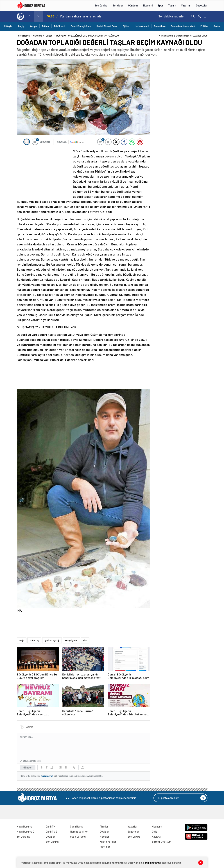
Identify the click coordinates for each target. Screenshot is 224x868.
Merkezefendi (142, 26)
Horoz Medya (23, 36)
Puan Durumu (78, 837)
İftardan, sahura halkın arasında (81, 16)
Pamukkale (160, 26)
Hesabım (157, 826)
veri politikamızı (152, 863)
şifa (85, 640)
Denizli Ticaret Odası (107, 26)
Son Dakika (101, 5)
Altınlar (104, 826)
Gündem (133, 5)
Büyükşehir (60, 26)
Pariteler (105, 847)
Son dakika (172, 16)
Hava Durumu (25, 826)
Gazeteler (202, 5)
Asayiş (21, 26)
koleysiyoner (71, 640)
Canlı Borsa (77, 826)
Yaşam (172, 5)
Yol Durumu (23, 837)
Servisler (118, 5)
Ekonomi (148, 5)
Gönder (28, 767)
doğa (22, 640)
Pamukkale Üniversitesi (183, 26)
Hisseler (104, 837)
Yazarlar (186, 5)
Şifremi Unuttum (162, 842)
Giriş (154, 831)
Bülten (45, 26)
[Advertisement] (44, 173)
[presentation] (29, 16)
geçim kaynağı (52, 640)
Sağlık (217, 26)
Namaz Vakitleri (79, 831)
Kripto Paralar (108, 842)
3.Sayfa (8, 26)
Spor (160, 5)
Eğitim (126, 26)
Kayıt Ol (156, 837)
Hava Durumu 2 (26, 831)
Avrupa (33, 26)
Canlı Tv (50, 826)
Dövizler (50, 837)
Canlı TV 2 (51, 831)
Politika (204, 26)
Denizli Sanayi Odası (81, 26)
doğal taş (34, 640)
